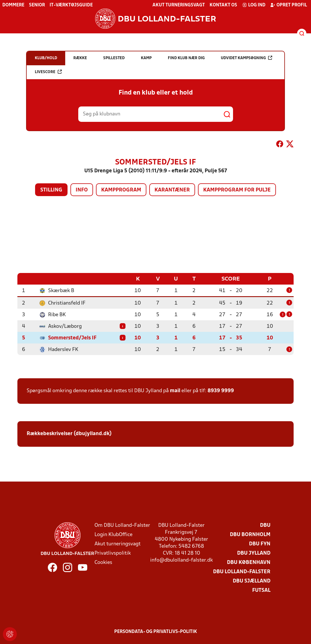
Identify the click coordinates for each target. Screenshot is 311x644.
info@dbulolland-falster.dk (181, 560)
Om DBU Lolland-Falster (122, 525)
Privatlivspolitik (113, 553)
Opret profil (289, 5)
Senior (37, 5)
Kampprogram (121, 190)
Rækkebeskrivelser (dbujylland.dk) (69, 434)
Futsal (261, 590)
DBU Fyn (260, 544)
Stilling (51, 190)
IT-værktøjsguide (71, 5)
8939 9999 (221, 391)
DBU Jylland (254, 553)
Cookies (103, 562)
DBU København (249, 562)
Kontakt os (223, 5)
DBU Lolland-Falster (242, 572)
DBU (265, 525)
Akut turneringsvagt (179, 5)
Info (82, 190)
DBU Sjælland (252, 581)
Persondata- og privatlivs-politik (156, 632)
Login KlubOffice (113, 534)
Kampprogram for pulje (237, 190)
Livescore (48, 72)
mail (175, 391)
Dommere (13, 5)
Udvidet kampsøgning (247, 58)
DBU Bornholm (250, 534)
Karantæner (172, 190)
